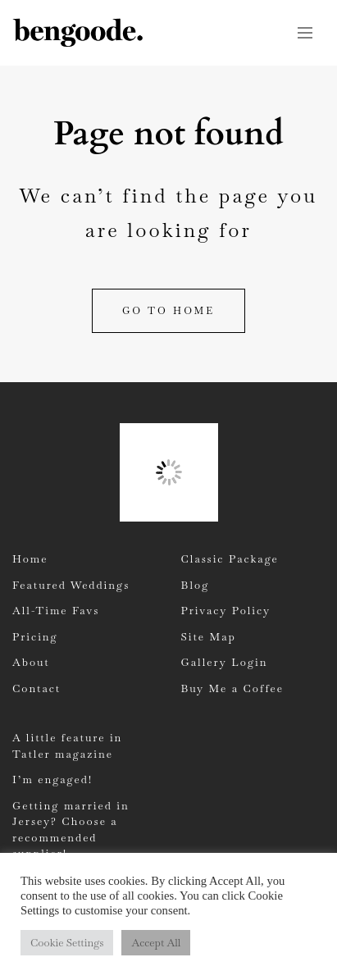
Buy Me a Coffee (232, 688)
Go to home (168, 311)
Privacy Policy (226, 611)
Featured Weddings (71, 585)
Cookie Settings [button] (67, 943)
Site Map (209, 637)
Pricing (35, 637)
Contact (36, 688)
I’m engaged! (52, 779)
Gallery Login (225, 662)
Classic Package (230, 559)
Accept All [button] (156, 943)
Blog (196, 585)
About (31, 662)
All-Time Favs (56, 611)
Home (30, 559)
